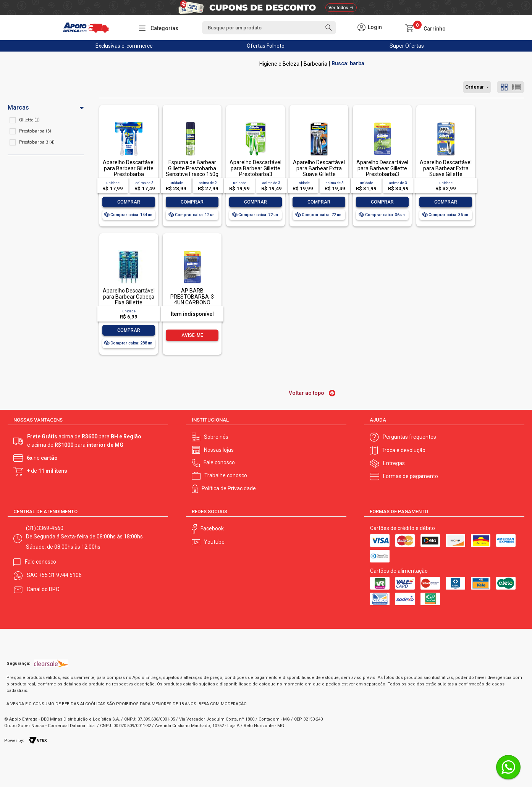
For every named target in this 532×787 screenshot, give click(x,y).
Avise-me (192, 335)
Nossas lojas (219, 450)
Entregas (394, 463)
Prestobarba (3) (35, 131)
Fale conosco (219, 462)
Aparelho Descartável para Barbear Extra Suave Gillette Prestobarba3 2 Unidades (319, 174)
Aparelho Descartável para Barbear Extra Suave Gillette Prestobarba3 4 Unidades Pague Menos (446, 177)
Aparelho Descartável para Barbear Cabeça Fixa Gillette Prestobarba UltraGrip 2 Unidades (129, 302)
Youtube (214, 542)
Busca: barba (348, 64)
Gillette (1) (29, 120)
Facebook (212, 528)
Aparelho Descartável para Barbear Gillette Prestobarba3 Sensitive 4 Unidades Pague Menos (382, 174)
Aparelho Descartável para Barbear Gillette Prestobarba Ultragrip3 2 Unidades (129, 171)
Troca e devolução (403, 450)
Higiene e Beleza (279, 64)
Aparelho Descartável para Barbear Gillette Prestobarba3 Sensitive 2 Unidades (255, 171)
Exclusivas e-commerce (124, 46)
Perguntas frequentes (409, 437)
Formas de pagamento (411, 476)
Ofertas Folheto (266, 46)
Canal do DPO (43, 589)
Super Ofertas (407, 46)
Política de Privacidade (229, 488)
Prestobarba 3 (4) (37, 142)
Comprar (129, 202)
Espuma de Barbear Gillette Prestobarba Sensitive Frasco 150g (192, 168)
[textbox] (269, 28)
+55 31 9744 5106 (60, 575)
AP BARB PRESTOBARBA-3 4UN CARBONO (192, 297)
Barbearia (315, 64)
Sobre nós (216, 437)
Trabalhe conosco (226, 475)
